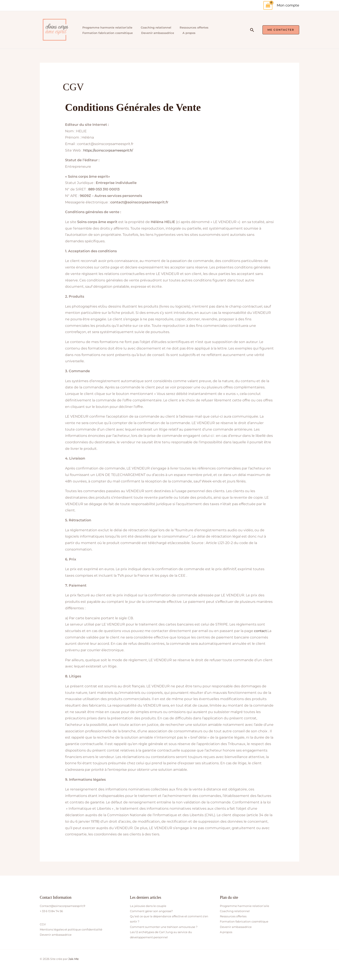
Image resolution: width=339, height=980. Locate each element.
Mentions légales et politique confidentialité (71, 929)
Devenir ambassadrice (156, 33)
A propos (187, 33)
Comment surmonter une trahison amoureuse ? (164, 927)
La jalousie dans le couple (148, 906)
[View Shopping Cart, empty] (268, 5)
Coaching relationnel (155, 27)
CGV (43, 924)
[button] (252, 30)
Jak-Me (74, 959)
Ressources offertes (192, 27)
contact (261, 631)
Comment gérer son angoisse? (151, 911)
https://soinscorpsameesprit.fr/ (109, 150)
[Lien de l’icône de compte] (288, 5)
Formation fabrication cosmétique (107, 33)
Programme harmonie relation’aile (106, 27)
